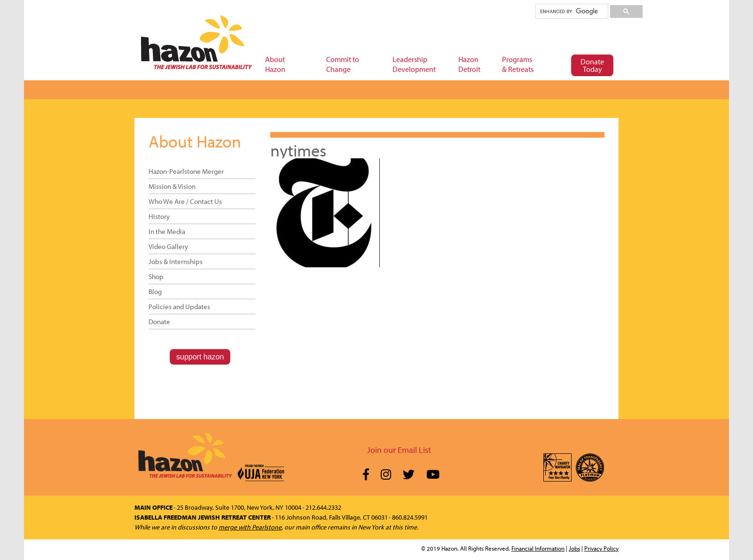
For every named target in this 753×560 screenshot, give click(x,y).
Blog (155, 292)
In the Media (167, 231)
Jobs (574, 548)
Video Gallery (168, 246)
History (159, 216)
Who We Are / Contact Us (185, 201)
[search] (571, 11)
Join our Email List (399, 450)
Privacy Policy (601, 548)
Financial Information (538, 548)
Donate (159, 322)
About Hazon (195, 141)
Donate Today (592, 65)
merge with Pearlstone (250, 527)
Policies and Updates (179, 307)
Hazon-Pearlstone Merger (186, 171)
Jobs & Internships (176, 261)
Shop (156, 276)
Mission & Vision (172, 186)
